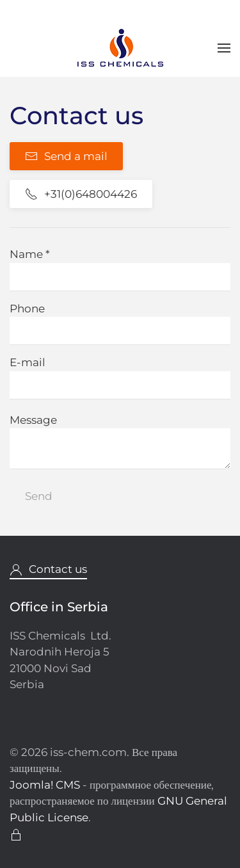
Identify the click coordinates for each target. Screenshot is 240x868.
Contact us (48, 569)
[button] (224, 48)
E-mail (28, 362)
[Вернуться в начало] (120, 48)
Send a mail (66, 156)
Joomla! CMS (45, 785)
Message (33, 420)
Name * (30, 254)
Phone (27, 309)
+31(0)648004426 (81, 194)
